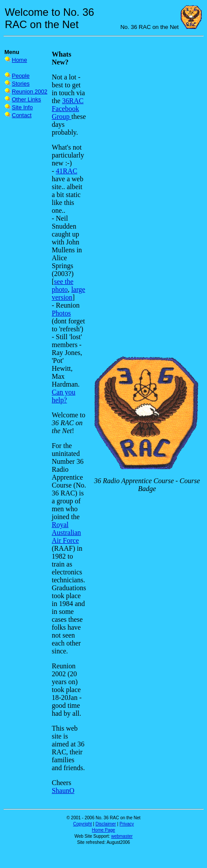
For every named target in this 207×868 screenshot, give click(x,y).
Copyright (83, 824)
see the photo (62, 285)
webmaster (122, 836)
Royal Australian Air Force (66, 533)
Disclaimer (106, 824)
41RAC (66, 171)
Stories (21, 84)
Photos (61, 313)
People (21, 76)
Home (20, 60)
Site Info (22, 107)
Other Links (26, 99)
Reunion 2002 (30, 91)
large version (68, 293)
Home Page (104, 830)
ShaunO (63, 791)
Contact (22, 115)
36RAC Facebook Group (68, 109)
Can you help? (64, 396)
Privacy (127, 824)
